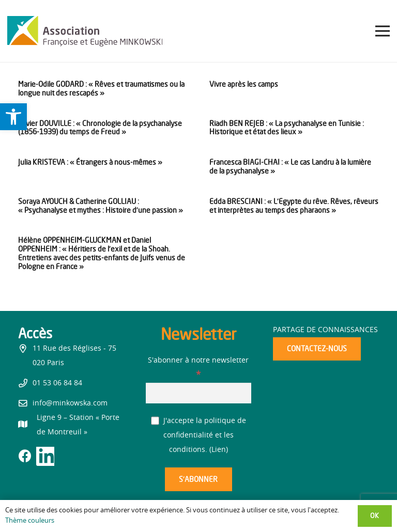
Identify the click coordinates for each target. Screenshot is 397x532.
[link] (13, 117)
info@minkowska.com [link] (70, 403)
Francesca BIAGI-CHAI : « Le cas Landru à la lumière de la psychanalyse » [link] (290, 166)
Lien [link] (219, 450)
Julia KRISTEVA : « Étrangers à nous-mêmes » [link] (90, 162)
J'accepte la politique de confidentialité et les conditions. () (199, 435)
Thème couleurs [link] (30, 521)
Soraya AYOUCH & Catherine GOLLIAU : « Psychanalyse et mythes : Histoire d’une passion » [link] (101, 206)
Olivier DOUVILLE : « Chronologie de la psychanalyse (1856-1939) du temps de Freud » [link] (100, 128)
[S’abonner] (198, 480)
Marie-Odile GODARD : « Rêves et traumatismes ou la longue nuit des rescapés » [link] (101, 88)
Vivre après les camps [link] (244, 84)
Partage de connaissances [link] (325, 330)
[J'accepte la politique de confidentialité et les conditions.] (155, 421)
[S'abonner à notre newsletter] (199, 393)
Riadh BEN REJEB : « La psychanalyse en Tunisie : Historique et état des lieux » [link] (287, 128)
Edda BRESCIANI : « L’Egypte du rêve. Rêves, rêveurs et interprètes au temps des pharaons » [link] (294, 206)
